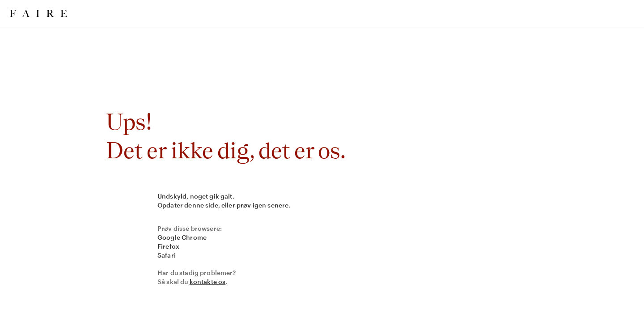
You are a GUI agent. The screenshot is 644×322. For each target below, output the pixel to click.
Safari (167, 255)
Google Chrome (182, 237)
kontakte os (208, 282)
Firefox (168, 246)
